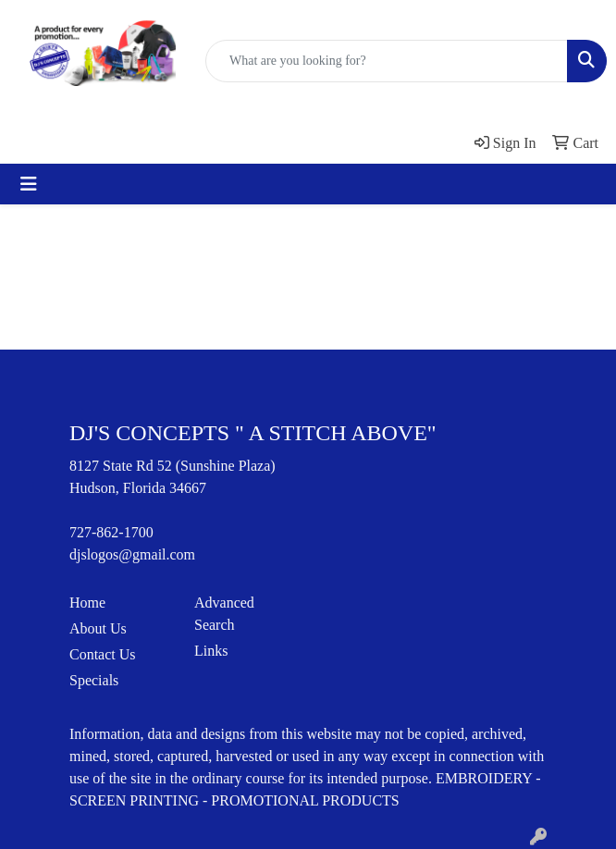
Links (211, 651)
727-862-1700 (111, 532)
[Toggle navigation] (29, 184)
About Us (98, 628)
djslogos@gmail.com (132, 554)
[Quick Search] (387, 61)
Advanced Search (224, 614)
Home (87, 603)
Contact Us (103, 654)
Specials (94, 680)
